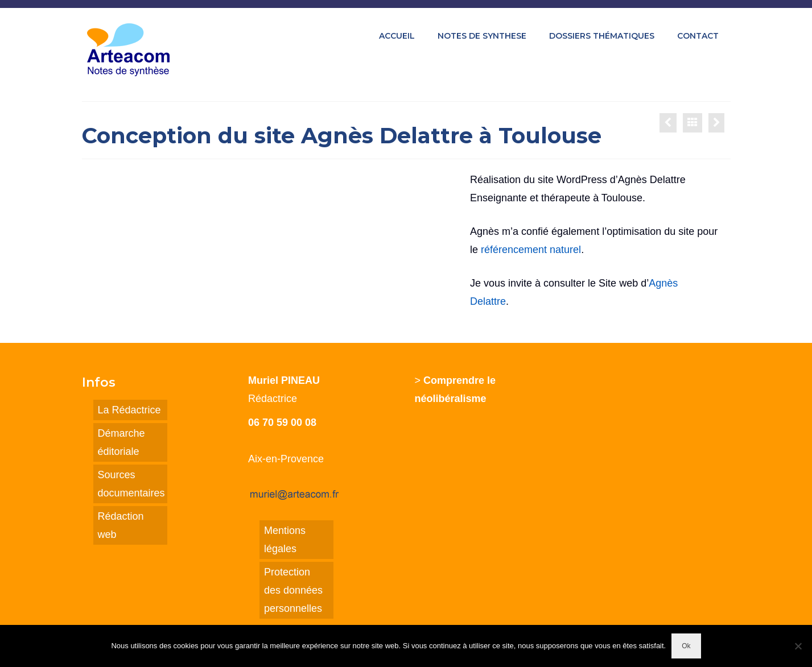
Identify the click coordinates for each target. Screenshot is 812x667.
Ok (686, 646)
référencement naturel (531, 250)
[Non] (798, 646)
